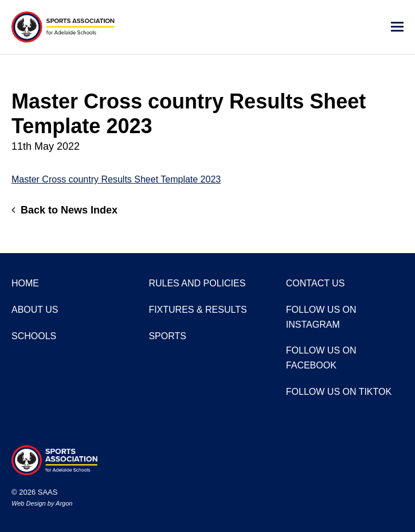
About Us (35, 310)
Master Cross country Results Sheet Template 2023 (116, 179)
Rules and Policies (197, 283)
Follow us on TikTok (339, 392)
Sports (167, 336)
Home (25, 283)
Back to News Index (64, 210)
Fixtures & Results (197, 310)
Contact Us (316, 283)
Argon (64, 503)
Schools (34, 336)
